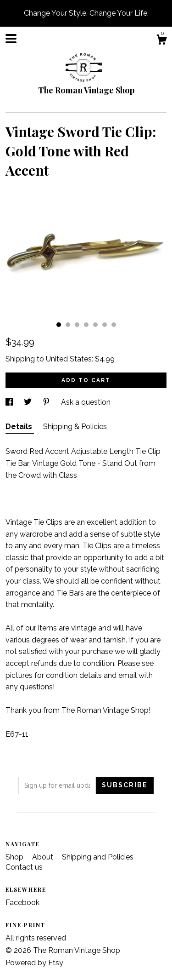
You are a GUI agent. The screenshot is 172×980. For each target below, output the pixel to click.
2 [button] (68, 325)
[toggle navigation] (11, 39)
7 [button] (114, 325)
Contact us (24, 867)
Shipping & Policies (75, 427)
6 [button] (105, 325)
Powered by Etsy (34, 963)
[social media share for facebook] (10, 402)
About (44, 857)
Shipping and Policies (98, 857)
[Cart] (161, 41)
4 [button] (86, 325)
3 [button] (77, 325)
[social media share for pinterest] (47, 402)
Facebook (22, 903)
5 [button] (95, 325)
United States (69, 359)
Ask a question (86, 402)
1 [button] (59, 325)
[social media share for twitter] (29, 402)
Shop (15, 857)
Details (20, 427)
